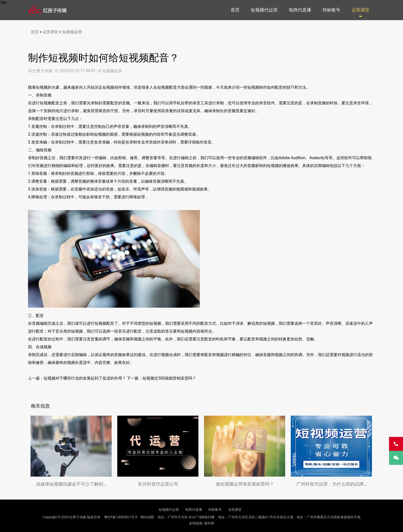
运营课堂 (360, 10)
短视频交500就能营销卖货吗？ (169, 378)
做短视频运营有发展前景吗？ (245, 484)
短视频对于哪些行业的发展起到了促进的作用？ (85, 378)
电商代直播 (300, 10)
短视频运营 (72, 32)
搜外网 (209, 523)
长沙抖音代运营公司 (158, 484)
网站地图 (147, 517)
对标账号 (331, 10)
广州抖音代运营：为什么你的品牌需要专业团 (341, 484)
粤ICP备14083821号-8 (121, 517)
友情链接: (196, 523)
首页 (235, 10)
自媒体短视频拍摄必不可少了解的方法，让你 (81, 484)
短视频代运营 (264, 10)
